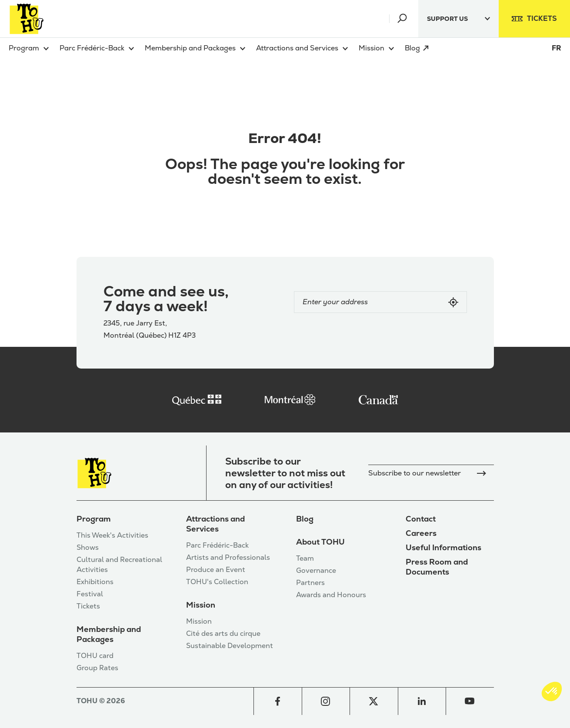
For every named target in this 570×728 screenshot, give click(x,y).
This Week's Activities (112, 535)
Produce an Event (216, 570)
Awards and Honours (331, 595)
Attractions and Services (215, 524)
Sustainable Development (230, 646)
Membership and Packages (109, 634)
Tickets (88, 606)
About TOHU (320, 542)
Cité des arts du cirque (223, 633)
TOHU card (95, 656)
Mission (201, 605)
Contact (421, 519)
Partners (310, 583)
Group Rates (97, 668)
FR (557, 48)
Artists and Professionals (228, 557)
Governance (316, 570)
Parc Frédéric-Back (217, 545)
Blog (305, 519)
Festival (90, 594)
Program (94, 519)
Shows (88, 547)
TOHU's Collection (217, 582)
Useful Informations (443, 547)
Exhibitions (95, 582)
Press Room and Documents (437, 567)
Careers (421, 533)
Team (305, 558)
